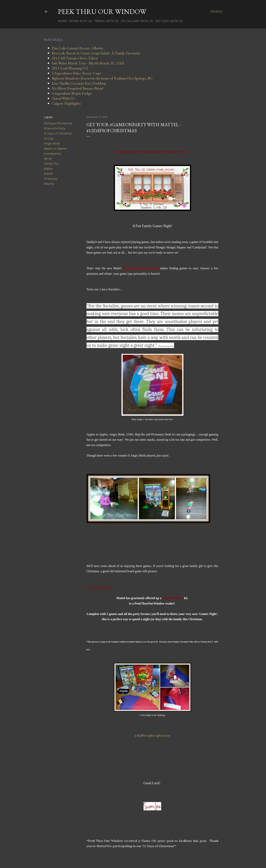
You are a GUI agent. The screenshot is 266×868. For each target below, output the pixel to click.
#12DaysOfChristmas (58, 123)
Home (62, 21)
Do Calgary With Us (137, 21)
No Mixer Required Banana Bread (77, 88)
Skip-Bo (49, 184)
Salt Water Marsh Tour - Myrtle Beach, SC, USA (88, 63)
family (48, 159)
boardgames (53, 154)
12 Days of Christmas (58, 133)
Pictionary (51, 179)
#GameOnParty (55, 128)
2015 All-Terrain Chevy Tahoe (75, 58)
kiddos (48, 169)
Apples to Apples (55, 149)
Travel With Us (106, 21)
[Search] (216, 12)
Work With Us (81, 21)
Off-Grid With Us (169, 21)
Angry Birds (52, 144)
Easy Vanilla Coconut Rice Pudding (79, 83)
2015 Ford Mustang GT (70, 68)
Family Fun (51, 164)
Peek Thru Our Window (102, 12)
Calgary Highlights (66, 103)
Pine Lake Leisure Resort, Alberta (77, 48)
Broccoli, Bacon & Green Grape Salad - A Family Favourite (96, 53)
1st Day (49, 139)
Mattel (48, 174)
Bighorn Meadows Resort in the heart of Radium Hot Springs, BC (102, 78)
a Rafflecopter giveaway (152, 735)
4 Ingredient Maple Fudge (72, 93)
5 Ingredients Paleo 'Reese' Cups (76, 73)
